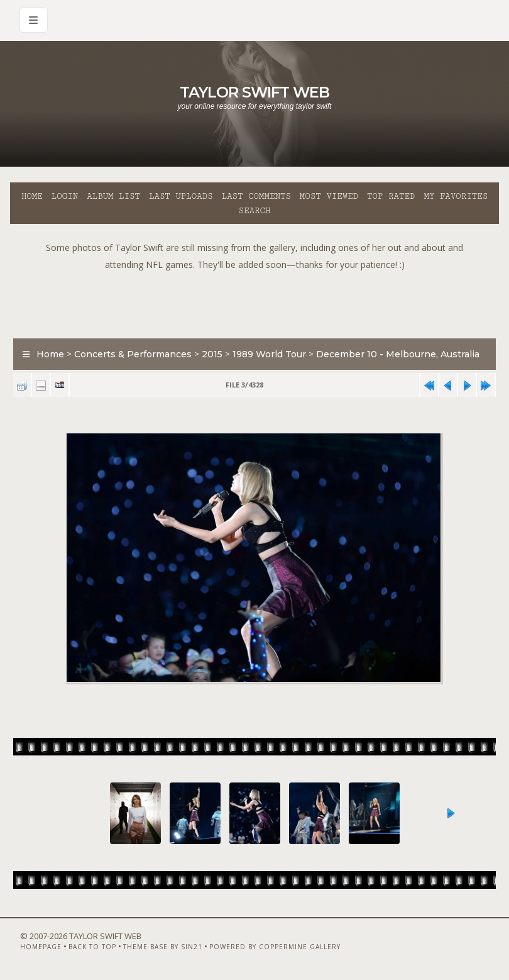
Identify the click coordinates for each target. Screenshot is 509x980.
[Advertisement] (255, 301)
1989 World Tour (269, 354)
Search (255, 211)
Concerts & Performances (133, 354)
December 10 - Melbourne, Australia (398, 354)
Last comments (256, 196)
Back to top (92, 947)
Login (65, 196)
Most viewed (329, 196)
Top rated (391, 196)
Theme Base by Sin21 (163, 947)
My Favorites (456, 196)
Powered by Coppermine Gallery (275, 947)
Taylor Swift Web (255, 92)
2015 (212, 354)
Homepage (41, 947)
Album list (113, 196)
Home (32, 196)
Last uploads (181, 196)
